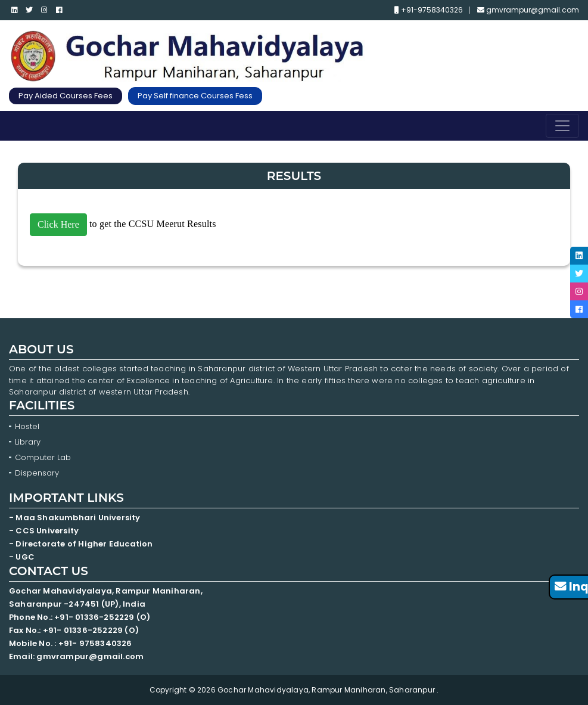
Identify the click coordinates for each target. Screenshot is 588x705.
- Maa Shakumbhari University (76, 518)
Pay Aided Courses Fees (66, 96)
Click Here (58, 224)
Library (28, 442)
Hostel (27, 426)
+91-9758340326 (429, 10)
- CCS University (44, 531)
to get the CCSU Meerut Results (123, 224)
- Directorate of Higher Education (82, 544)
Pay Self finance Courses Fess (195, 96)
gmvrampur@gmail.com (528, 10)
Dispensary (37, 473)
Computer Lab (44, 457)
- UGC (22, 557)
